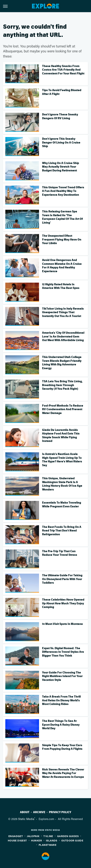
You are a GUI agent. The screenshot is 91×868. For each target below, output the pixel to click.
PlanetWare (47, 845)
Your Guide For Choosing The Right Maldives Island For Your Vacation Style (62, 676)
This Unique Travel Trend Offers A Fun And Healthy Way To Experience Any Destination (63, 191)
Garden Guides (68, 836)
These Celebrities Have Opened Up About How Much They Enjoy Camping (63, 603)
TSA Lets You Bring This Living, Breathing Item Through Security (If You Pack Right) (62, 385)
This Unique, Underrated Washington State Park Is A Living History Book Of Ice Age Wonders (62, 484)
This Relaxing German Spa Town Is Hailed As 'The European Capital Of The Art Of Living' (62, 217)
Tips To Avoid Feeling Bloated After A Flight (62, 92)
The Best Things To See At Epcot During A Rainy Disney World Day (61, 725)
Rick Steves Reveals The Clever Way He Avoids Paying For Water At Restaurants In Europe (63, 773)
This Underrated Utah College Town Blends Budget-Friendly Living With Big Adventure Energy (62, 363)
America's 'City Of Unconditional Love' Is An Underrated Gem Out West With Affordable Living (63, 336)
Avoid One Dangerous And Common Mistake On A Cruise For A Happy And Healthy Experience (62, 266)
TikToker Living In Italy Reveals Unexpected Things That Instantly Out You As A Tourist (63, 312)
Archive (39, 812)
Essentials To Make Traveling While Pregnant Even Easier (62, 505)
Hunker (36, 840)
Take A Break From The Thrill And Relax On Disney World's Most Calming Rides (61, 700)
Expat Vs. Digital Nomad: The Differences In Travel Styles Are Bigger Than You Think (63, 652)
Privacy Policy (60, 812)
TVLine (48, 836)
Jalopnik (33, 836)
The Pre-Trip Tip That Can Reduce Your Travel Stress (60, 553)
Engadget (16, 836)
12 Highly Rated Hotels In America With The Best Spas (61, 286)
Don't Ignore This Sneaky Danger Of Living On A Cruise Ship (61, 142)
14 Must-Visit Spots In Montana (62, 624)
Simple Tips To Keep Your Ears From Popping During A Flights (62, 747)
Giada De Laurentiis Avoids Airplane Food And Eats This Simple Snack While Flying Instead (61, 436)
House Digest (17, 840)
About (25, 812)
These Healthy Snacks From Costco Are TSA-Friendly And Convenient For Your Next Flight (63, 70)
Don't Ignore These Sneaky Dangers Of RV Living (60, 116)
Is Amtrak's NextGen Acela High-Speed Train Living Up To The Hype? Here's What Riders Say (62, 460)
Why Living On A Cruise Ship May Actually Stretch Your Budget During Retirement (61, 167)
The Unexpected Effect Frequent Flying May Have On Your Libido (62, 239)
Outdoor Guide (72, 840)
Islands (52, 840)
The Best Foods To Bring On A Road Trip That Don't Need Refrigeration (62, 531)
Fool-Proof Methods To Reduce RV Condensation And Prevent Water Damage (63, 409)
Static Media (26, 819)
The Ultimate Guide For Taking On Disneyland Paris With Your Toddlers (62, 579)
